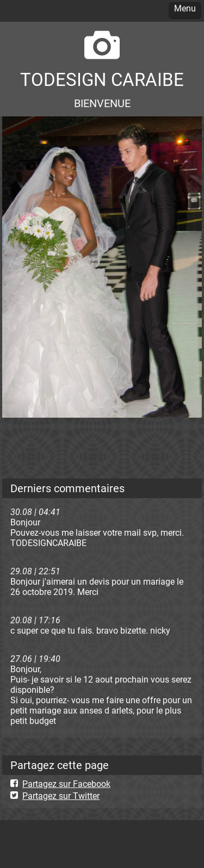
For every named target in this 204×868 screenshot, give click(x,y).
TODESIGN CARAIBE (102, 80)
